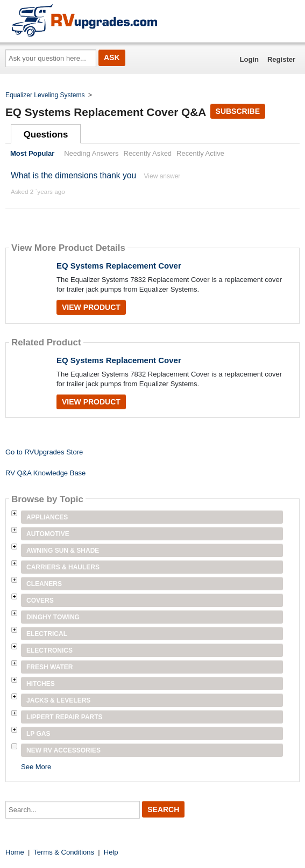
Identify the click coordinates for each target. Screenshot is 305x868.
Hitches (41, 684)
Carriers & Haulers (63, 567)
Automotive (48, 534)
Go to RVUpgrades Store (44, 452)
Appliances (47, 517)
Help (111, 852)
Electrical (47, 634)
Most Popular (32, 153)
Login (249, 59)
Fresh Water (49, 667)
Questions (46, 135)
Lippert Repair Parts (65, 717)
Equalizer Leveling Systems (45, 95)
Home (15, 852)
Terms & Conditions (64, 852)
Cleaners (44, 584)
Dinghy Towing (53, 617)
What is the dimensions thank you (73, 175)
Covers (40, 601)
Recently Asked (148, 153)
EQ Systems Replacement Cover (119, 266)
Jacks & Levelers (58, 700)
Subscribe (238, 111)
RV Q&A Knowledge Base (45, 473)
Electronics (49, 650)
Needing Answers (91, 153)
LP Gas (38, 734)
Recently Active (200, 153)
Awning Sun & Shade (63, 551)
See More (36, 767)
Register (281, 59)
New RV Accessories (63, 750)
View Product (91, 307)
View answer (162, 176)
